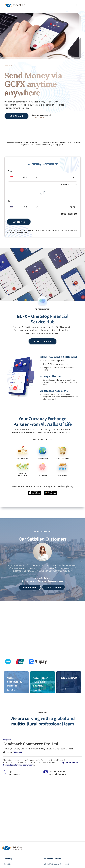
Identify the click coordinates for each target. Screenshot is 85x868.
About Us (8, 864)
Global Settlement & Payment (57, 864)
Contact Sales (38, 117)
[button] (77, 5)
